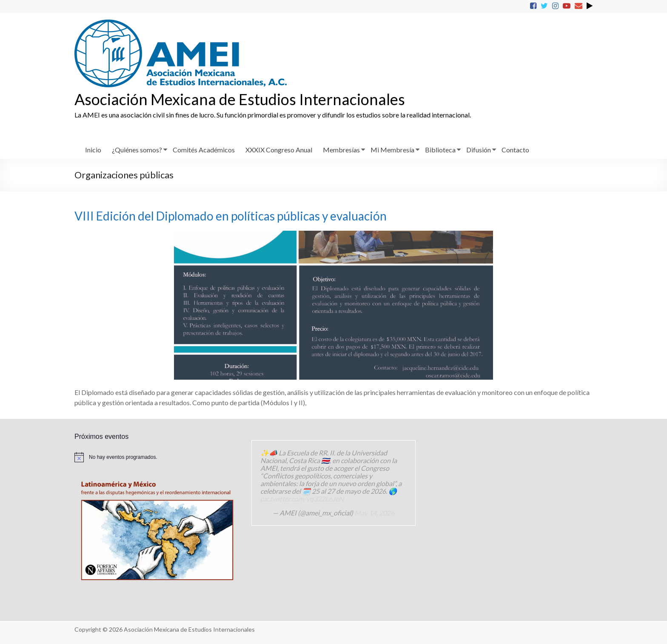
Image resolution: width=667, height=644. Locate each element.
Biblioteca (440, 150)
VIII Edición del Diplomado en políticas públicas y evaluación (231, 216)
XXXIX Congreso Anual (279, 150)
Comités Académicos (204, 150)
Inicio (93, 150)
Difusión (479, 150)
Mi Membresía (392, 150)
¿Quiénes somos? (137, 150)
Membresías (341, 150)
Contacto (515, 150)
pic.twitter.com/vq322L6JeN (302, 499)
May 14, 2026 (374, 513)
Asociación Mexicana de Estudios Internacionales (240, 99)
